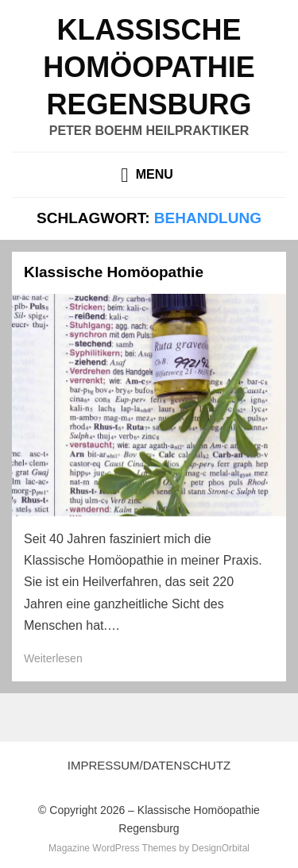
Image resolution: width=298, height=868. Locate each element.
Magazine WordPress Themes (112, 848)
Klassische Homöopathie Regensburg (149, 67)
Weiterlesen (53, 658)
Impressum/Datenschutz (149, 765)
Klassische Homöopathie (114, 272)
